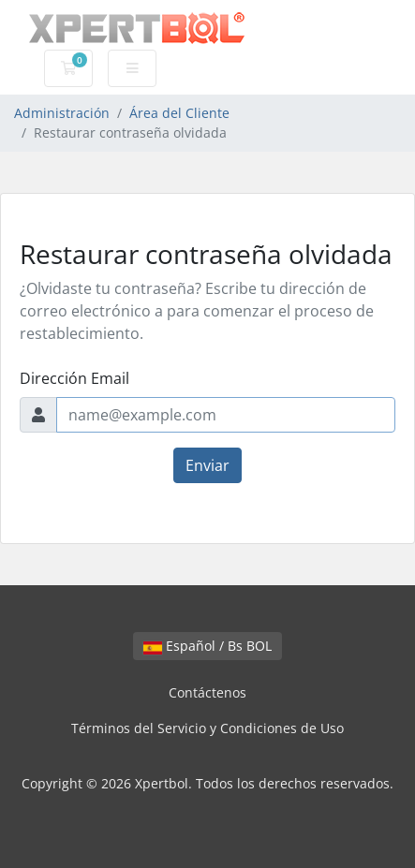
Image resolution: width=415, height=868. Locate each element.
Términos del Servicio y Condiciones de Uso (207, 728)
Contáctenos (207, 692)
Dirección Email (74, 378)
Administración (62, 113)
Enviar (207, 465)
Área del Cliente (179, 113)
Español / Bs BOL (207, 646)
